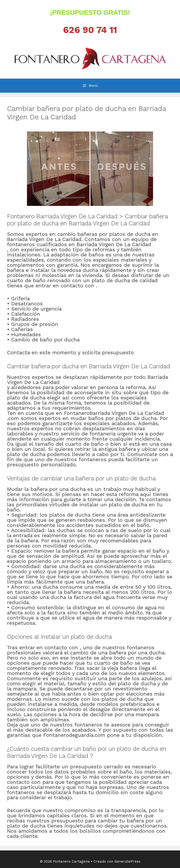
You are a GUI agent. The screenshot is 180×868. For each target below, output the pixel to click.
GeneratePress (127, 861)
